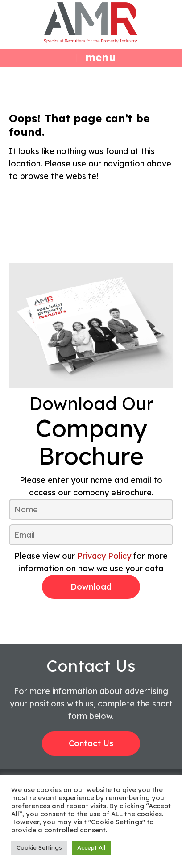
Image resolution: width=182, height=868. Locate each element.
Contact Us (91, 743)
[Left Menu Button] (91, 57)
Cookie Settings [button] (39, 847)
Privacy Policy (104, 556)
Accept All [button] (91, 847)
